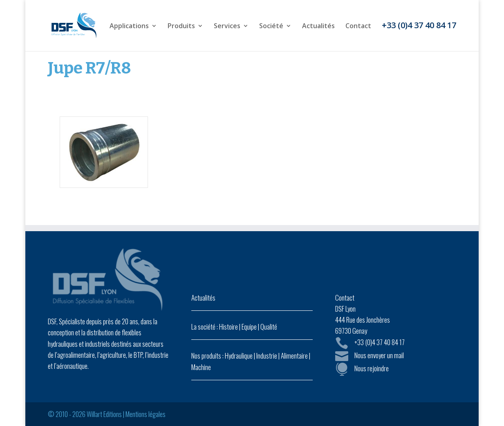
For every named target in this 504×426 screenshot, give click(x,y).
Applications (129, 27)
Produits (181, 27)
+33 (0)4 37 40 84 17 (419, 27)
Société (271, 27)
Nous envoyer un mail (379, 355)
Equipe (249, 327)
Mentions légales (146, 414)
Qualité (269, 327)
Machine (201, 367)
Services (227, 27)
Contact (358, 27)
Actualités (318, 27)
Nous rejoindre (372, 368)
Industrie (267, 356)
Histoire (228, 327)
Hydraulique (239, 356)
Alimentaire (294, 356)
